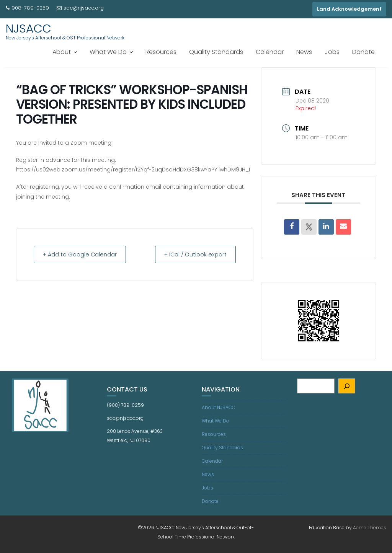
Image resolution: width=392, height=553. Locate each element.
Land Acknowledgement (349, 9)
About (62, 52)
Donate (363, 52)
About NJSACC (219, 407)
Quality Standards (216, 52)
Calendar (270, 52)
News (304, 52)
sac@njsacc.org (80, 8)
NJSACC (29, 29)
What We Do (108, 52)
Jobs (332, 52)
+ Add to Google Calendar (82, 254)
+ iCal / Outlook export (193, 254)
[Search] (347, 386)
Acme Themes (370, 528)
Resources (161, 52)
